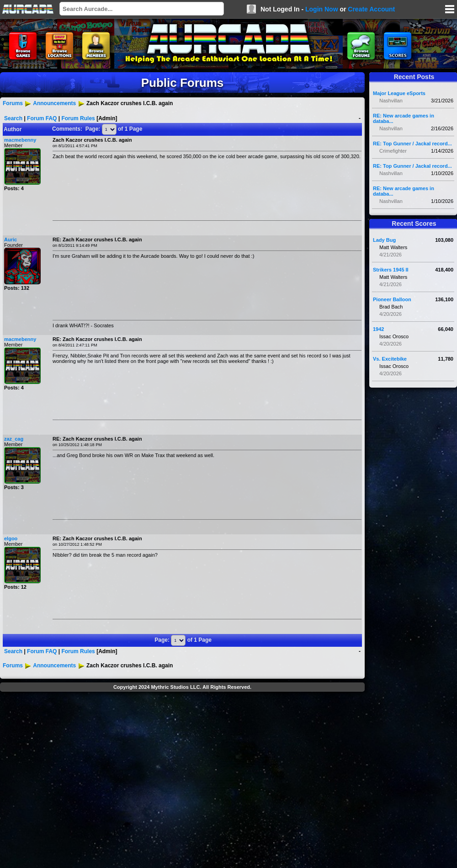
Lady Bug (384, 240)
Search (13, 118)
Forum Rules (78, 118)
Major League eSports (399, 93)
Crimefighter (393, 151)
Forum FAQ (42, 118)
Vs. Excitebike (390, 359)
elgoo (11, 538)
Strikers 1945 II (391, 270)
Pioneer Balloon (392, 299)
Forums (13, 103)
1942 (378, 329)
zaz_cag (14, 439)
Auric (11, 240)
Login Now (322, 9)
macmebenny (20, 140)
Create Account (371, 9)
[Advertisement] (86, 781)
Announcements (54, 103)
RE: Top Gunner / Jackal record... (412, 144)
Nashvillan (391, 101)
